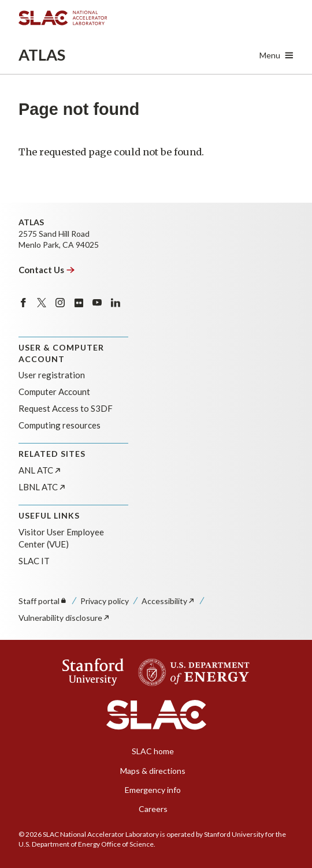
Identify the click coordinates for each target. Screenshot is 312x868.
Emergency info (153, 790)
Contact (47, 270)
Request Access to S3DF (66, 408)
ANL (40, 470)
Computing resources (60, 425)
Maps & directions (153, 771)
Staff (43, 601)
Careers (153, 809)
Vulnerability (64, 618)
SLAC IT (34, 561)
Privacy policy (105, 601)
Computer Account (54, 392)
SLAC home (153, 751)
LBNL (42, 487)
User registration (52, 375)
